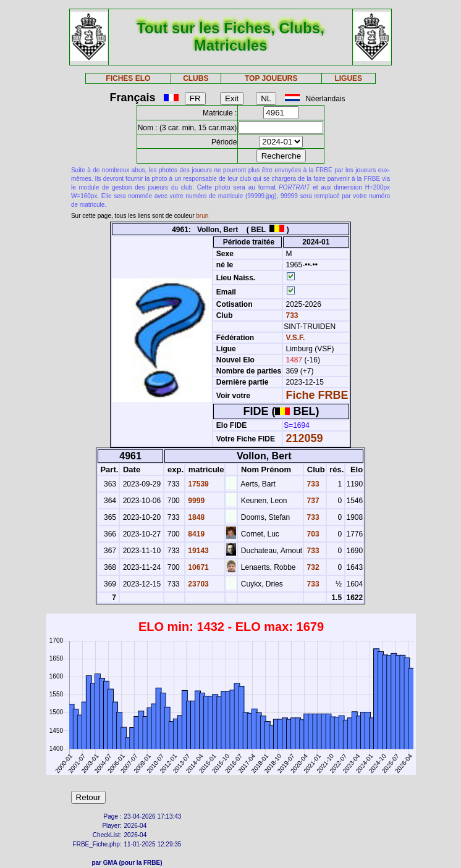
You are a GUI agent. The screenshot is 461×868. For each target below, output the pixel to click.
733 (291, 315)
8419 (195, 534)
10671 (197, 567)
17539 (197, 484)
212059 (305, 438)
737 (312, 501)
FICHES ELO (128, 78)
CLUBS (196, 78)
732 (312, 567)
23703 (197, 584)
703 (312, 534)
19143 (197, 551)
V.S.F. (296, 338)
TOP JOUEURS (271, 78)
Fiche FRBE (317, 395)
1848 (195, 517)
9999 (195, 501)
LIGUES (348, 78)
